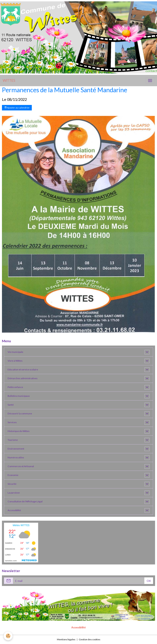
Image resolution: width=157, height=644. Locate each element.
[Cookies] (8, 636)
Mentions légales (66, 639)
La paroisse (14, 493)
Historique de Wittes (19, 431)
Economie (13, 475)
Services (12, 422)
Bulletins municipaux (19, 396)
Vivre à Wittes (15, 361)
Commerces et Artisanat (21, 466)
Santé (11, 405)
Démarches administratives (23, 378)
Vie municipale (15, 352)
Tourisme (13, 440)
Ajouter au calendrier (17, 108)
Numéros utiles (16, 457)
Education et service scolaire (23, 369)
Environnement (16, 449)
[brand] (9, 81)
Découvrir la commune (20, 413)
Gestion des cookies (90, 639)
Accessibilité (14, 510)
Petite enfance (15, 387)
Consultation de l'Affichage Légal (25, 501)
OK (149, 581)
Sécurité (12, 484)
